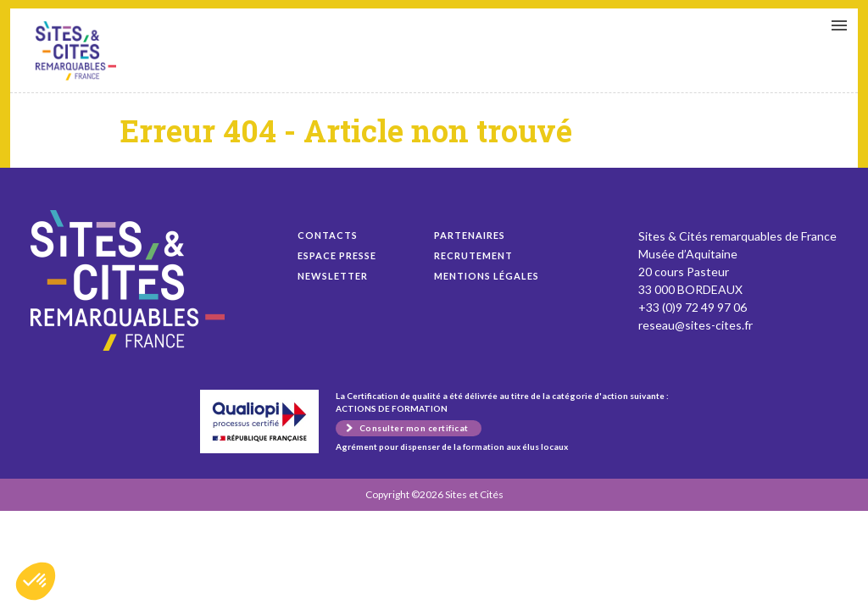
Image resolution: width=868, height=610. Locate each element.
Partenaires (470, 235)
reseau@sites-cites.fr (696, 325)
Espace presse (337, 255)
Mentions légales (487, 276)
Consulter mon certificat (414, 428)
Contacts (328, 235)
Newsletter (333, 276)
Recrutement (473, 255)
